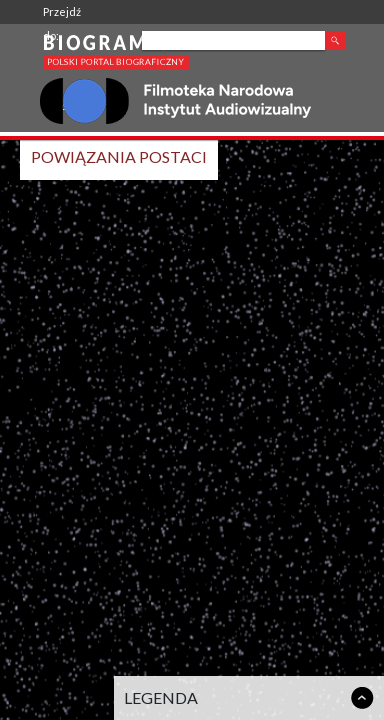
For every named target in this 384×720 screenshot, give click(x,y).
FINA (55, 107)
